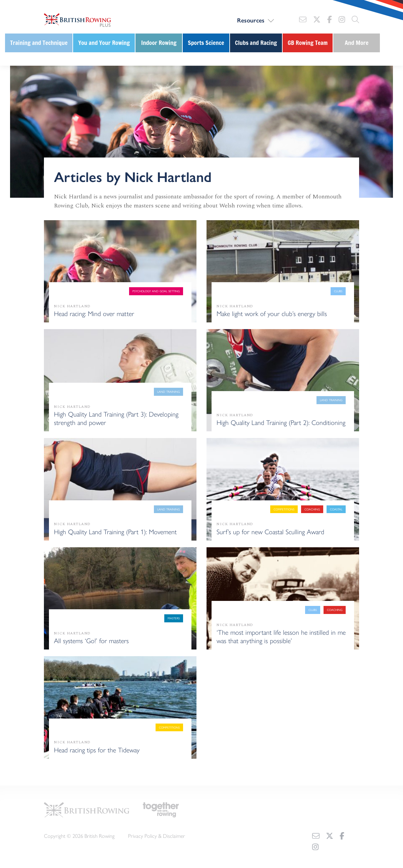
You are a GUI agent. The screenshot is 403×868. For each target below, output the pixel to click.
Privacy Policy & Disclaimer (157, 835)
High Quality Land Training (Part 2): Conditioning (281, 422)
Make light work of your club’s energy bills (272, 313)
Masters (174, 618)
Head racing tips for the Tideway (97, 750)
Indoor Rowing (159, 43)
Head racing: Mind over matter (94, 313)
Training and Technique (39, 43)
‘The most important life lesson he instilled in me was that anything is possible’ (281, 636)
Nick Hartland (72, 306)
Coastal (336, 509)
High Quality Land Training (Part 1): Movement (115, 531)
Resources (251, 20)
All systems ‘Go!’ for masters (91, 640)
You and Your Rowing (104, 43)
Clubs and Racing (256, 43)
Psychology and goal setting (156, 291)
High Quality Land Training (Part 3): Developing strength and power (116, 418)
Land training (168, 392)
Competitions (284, 509)
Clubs (338, 291)
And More (357, 43)
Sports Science (206, 43)
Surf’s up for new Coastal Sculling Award (270, 531)
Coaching (312, 509)
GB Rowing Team (308, 43)
